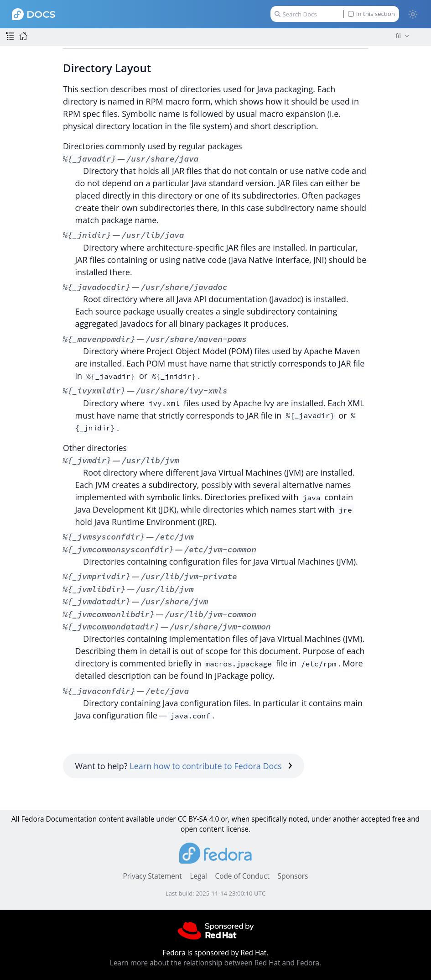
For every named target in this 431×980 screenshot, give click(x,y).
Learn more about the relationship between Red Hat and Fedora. (215, 963)
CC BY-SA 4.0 (199, 819)
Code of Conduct (242, 876)
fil (398, 36)
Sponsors (293, 876)
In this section (371, 14)
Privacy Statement (153, 876)
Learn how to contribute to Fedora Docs (211, 766)
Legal (198, 876)
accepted (376, 819)
